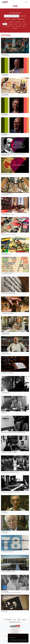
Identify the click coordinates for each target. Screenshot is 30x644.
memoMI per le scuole (15, 622)
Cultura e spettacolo (12, 16)
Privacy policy (13, 642)
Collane (23, 16)
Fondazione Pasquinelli (15, 632)
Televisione (7, 26)
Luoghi (13, 19)
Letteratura (11, 22)
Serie (19, 620)
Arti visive (15, 28)
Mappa (24, 620)
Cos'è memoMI (8, 620)
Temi (15, 620)
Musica (16, 24)
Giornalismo (18, 26)
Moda (13, 26)
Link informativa (12, 638)
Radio (24, 26)
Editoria (5, 24)
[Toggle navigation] (26, 2)
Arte (6, 22)
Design (23, 22)
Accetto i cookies (13, 640)
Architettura (18, 22)
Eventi (8, 19)
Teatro (20, 24)
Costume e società (15, 13)
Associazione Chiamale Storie (15, 630)
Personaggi (21, 19)
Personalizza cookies (22, 640)
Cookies (18, 642)
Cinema (25, 24)
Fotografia (10, 24)
